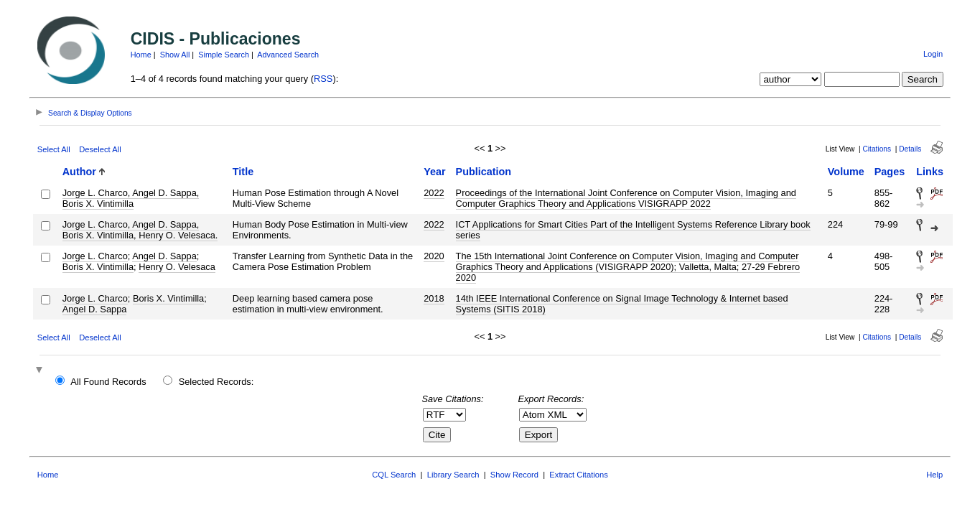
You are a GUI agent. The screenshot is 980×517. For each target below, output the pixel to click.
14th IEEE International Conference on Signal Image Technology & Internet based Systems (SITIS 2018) (622, 304)
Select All (54, 149)
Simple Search (224, 55)
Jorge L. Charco (95, 256)
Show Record (514, 475)
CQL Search (394, 475)
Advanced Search (288, 55)
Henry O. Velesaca (177, 267)
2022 (434, 193)
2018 (434, 298)
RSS (323, 79)
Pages (890, 172)
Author (79, 172)
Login (933, 54)
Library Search (453, 475)
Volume (846, 172)
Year (434, 172)
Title (243, 172)
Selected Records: (216, 382)
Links (930, 172)
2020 (434, 256)
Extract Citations (578, 475)
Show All (175, 55)
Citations (877, 149)
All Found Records (108, 382)
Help (934, 475)
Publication (484, 172)
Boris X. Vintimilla (98, 267)
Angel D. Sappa (164, 256)
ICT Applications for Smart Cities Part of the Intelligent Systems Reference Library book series (633, 230)
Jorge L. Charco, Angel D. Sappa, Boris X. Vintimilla (131, 198)
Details (910, 149)
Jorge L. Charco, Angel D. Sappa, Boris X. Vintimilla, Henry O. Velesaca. (140, 230)
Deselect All (100, 149)
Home (141, 55)
